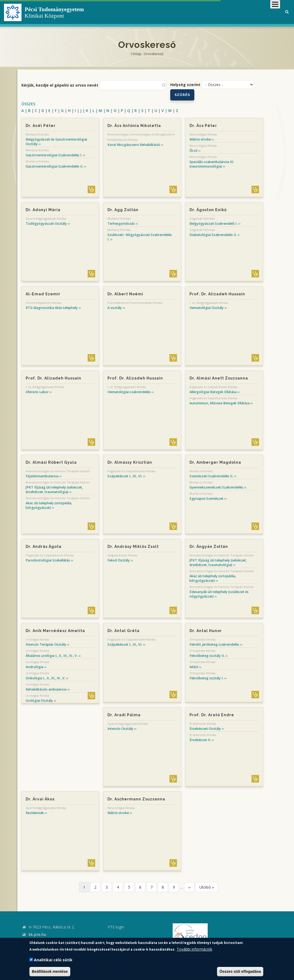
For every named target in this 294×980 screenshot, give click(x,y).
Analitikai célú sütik (53, 960)
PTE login (116, 927)
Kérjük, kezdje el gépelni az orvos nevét (60, 85)
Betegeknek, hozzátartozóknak (199, 12)
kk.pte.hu (37, 934)
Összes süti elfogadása (240, 971)
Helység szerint (185, 85)
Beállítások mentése (50, 971)
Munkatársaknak (258, 12)
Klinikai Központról (137, 12)
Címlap (136, 54)
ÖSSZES (28, 104)
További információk (194, 949)
